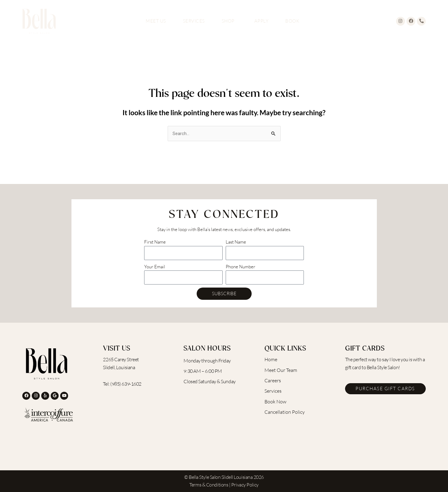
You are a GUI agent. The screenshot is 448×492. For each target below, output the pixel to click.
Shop (230, 21)
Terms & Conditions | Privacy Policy (224, 485)
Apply (262, 21)
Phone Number (240, 267)
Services (194, 21)
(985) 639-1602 (126, 384)
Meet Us (156, 21)
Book (292, 21)
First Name (155, 242)
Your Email (155, 267)
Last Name (236, 242)
